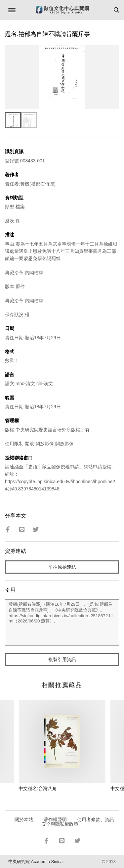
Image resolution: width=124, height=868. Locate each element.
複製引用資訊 (62, 659)
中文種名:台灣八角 (38, 788)
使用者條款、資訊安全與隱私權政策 (78, 822)
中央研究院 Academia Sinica (35, 862)
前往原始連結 (62, 567)
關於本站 (24, 819)
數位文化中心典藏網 (62, 10)
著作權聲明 (55, 819)
